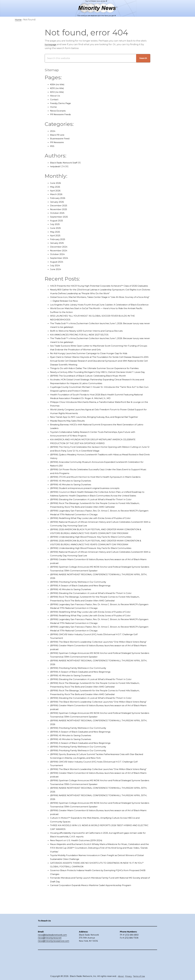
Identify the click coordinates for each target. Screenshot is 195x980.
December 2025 (60, 205)
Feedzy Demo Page (62, 103)
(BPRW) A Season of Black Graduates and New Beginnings (84, 612)
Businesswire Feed (61, 138)
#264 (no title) (58, 84)
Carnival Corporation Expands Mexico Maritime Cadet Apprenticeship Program (96, 923)
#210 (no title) (58, 88)
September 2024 (60, 258)
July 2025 (56, 224)
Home (54, 107)
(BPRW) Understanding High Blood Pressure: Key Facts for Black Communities (96, 563)
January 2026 (58, 202)
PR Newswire (58, 142)
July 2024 (56, 265)
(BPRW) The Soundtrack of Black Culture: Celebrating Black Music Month (93, 391)
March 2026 (57, 194)
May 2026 (56, 187)
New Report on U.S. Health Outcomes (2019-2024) (79, 878)
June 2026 (56, 183)
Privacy (128, 976)
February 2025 (58, 239)
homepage (51, 44)
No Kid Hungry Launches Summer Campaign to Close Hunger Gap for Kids (94, 361)
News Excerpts (59, 111)
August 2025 (57, 221)
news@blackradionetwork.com (52, 954)
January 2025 (58, 243)
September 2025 (60, 217)
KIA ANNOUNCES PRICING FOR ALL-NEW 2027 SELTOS (82, 342)
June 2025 (56, 228)
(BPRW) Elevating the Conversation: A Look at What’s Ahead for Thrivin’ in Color (96, 526)
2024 (53, 131)
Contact (55, 99)
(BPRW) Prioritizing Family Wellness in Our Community (82, 608)
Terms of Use (140, 976)
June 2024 (56, 269)
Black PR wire (58, 135)
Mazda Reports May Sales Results (70, 439)
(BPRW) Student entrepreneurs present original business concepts (90, 511)
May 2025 (56, 232)
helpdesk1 (56, 166)
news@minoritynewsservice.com (54, 960)
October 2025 (58, 213)
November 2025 (60, 209)
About (120, 976)
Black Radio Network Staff (65, 163)
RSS (52, 146)
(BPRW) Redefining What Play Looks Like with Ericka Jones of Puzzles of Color (96, 544)
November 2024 (60, 250)
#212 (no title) (58, 92)
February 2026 (59, 198)
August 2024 (58, 262)
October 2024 (58, 254)
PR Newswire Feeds (62, 114)
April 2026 (56, 191)
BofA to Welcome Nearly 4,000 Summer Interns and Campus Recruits (91, 338)
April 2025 (56, 235)
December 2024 (60, 247)
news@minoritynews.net (50, 957)
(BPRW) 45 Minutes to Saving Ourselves (73, 503)
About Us (56, 96)
